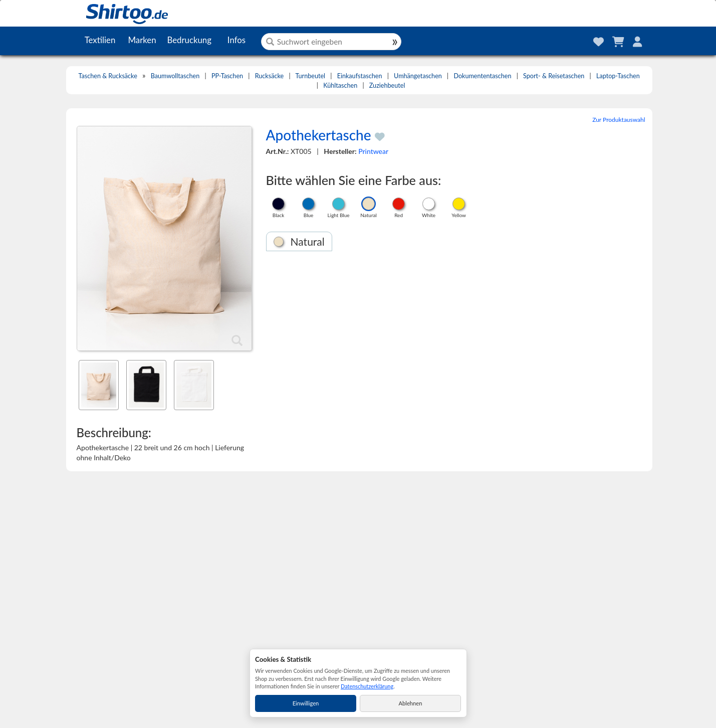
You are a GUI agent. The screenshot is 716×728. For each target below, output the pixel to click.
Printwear (373, 151)
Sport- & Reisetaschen (554, 76)
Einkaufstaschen (360, 76)
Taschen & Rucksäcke (107, 76)
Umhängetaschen (418, 76)
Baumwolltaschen (175, 76)
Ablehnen (411, 703)
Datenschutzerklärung (367, 686)
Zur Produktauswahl (619, 120)
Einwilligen (306, 703)
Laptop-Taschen (618, 76)
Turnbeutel (310, 76)
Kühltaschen (340, 85)
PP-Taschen (227, 76)
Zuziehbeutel (387, 85)
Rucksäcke (269, 76)
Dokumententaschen (482, 76)
